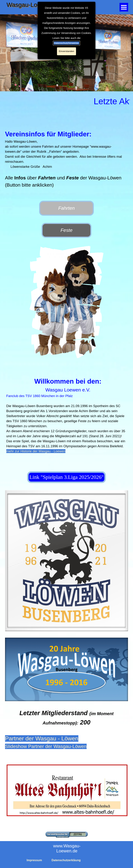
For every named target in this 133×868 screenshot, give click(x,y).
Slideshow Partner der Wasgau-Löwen (46, 746)
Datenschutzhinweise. (67, 43)
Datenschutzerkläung (66, 860)
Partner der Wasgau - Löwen (42, 738)
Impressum (34, 860)
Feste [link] (67, 230)
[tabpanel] (67, 161)
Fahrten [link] (66, 208)
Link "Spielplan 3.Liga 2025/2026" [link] (66, 477)
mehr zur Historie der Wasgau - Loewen (36, 451)
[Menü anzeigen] (124, 7)
